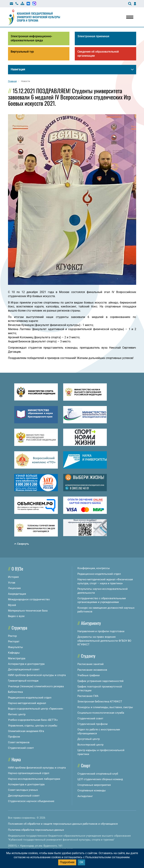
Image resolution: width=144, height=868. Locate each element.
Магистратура (17, 658)
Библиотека (15, 692)
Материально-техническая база (28, 611)
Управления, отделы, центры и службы (33, 726)
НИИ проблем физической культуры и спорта (37, 675)
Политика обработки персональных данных (36, 830)
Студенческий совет (21, 748)
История (13, 577)
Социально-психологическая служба (101, 713)
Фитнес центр (17, 714)
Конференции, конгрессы (94, 568)
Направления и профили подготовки (101, 631)
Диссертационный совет (24, 669)
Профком (14, 737)
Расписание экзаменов (92, 670)
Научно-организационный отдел (29, 773)
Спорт (86, 765)
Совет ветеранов (19, 742)
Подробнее (67, 862)
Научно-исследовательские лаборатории (34, 779)
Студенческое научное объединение (31, 801)
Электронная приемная (93, 36)
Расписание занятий (91, 664)
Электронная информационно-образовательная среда (31, 38)
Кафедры (14, 653)
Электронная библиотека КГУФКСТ (100, 702)
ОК (81, 862)
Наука (16, 759)
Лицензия (14, 588)
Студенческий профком (92, 724)
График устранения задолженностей (100, 681)
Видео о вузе (16, 616)
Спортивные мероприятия (94, 785)
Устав (12, 583)
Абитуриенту (91, 623)
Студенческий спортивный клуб (98, 774)
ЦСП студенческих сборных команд (100, 779)
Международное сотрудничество (29, 599)
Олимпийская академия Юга (26, 731)
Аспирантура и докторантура (26, 664)
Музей (12, 605)
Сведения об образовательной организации (98, 54)
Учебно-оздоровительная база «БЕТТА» (33, 720)
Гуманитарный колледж (23, 681)
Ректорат (14, 641)
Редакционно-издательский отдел (30, 698)
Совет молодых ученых (23, 790)
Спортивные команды (92, 790)
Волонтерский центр (90, 745)
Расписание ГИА (88, 696)
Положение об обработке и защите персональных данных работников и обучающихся (63, 824)
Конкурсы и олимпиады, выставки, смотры (105, 707)
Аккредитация (17, 594)
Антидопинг (85, 796)
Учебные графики (89, 675)
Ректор (12, 636)
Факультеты (15, 647)
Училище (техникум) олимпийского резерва (36, 686)
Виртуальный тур (22, 52)
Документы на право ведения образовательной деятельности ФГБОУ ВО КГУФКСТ (104, 641)
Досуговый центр (89, 739)
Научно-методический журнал (27, 703)
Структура (19, 628)
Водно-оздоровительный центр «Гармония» (36, 709)
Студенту (88, 656)
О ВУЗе (17, 569)
